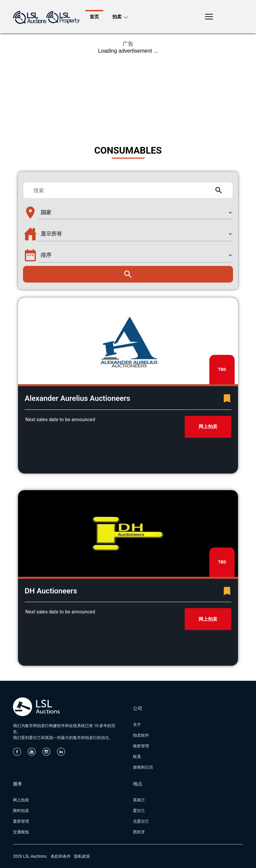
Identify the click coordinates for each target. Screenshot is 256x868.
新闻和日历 (143, 767)
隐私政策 (82, 856)
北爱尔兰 (141, 821)
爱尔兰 (139, 811)
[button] (128, 213)
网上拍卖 (208, 427)
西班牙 (139, 832)
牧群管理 (141, 746)
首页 (94, 17)
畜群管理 (21, 821)
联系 (137, 757)
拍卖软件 (141, 735)
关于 (137, 725)
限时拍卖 (21, 811)
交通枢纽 (21, 832)
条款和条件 (61, 856)
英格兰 (139, 800)
